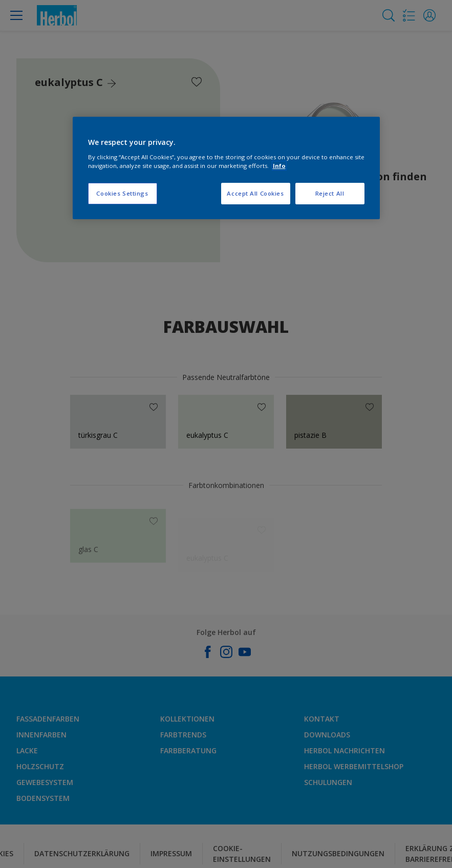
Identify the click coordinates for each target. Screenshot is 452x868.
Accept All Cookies (255, 193)
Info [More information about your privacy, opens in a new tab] (279, 166)
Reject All (330, 193)
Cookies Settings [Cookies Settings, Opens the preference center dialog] (122, 193)
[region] (226, 168)
